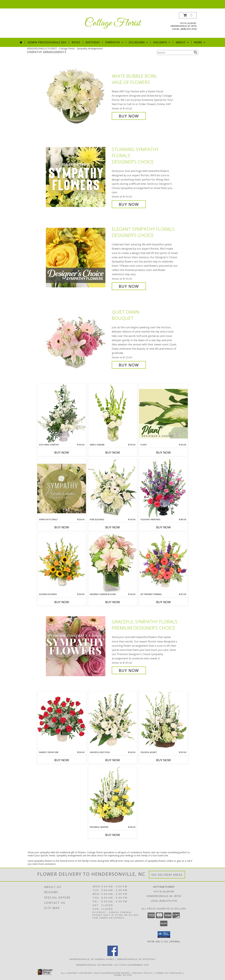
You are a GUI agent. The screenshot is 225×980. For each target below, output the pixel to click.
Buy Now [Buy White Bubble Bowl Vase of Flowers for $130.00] (129, 116)
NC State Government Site (132, 965)
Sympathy (115, 42)
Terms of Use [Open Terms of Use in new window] (123, 975)
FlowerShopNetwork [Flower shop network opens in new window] (115, 973)
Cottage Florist (112, 23)
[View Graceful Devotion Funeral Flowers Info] (113, 721)
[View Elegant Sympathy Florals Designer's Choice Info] (78, 258)
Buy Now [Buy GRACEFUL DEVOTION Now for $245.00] (113, 760)
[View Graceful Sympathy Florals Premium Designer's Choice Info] (78, 646)
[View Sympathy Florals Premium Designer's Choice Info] (62, 488)
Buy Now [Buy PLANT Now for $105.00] (163, 452)
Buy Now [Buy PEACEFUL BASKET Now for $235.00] (163, 760)
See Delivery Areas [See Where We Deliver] (167, 875)
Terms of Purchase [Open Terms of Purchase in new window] (169, 973)
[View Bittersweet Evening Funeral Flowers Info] (163, 563)
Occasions (139, 42)
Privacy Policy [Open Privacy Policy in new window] (143, 973)
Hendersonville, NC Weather (94, 965)
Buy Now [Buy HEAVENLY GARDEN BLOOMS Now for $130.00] (113, 602)
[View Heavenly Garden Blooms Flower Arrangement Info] (113, 563)
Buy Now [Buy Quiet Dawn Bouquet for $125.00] (129, 365)
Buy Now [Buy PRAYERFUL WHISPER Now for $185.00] (113, 835)
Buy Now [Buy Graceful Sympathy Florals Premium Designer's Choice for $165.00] (129, 670)
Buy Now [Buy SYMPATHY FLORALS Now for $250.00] (62, 527)
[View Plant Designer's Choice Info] (163, 414)
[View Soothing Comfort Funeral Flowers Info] (62, 414)
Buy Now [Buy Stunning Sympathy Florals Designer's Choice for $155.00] (129, 204)
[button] (188, 15)
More (200, 42)
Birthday (93, 42)
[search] (195, 52)
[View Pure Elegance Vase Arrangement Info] (113, 488)
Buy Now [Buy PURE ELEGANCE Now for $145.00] (113, 527)
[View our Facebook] (113, 955)
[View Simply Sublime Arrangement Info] (113, 413)
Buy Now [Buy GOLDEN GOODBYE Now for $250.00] (62, 602)
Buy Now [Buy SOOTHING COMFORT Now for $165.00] (62, 452)
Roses (76, 42)
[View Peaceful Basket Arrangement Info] (163, 721)
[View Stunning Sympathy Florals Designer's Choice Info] (78, 177)
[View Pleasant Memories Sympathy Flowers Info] (163, 488)
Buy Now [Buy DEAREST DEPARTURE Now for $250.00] (62, 760)
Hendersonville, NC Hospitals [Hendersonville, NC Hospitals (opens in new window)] (136, 959)
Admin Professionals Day (47, 42)
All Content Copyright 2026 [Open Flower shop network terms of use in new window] (80, 973)
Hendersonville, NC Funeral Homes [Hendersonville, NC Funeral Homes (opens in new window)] (92, 959)
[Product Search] (175, 52)
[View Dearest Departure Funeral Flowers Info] (62, 721)
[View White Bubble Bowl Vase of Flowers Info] (78, 96)
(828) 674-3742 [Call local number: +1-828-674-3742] (189, 29)
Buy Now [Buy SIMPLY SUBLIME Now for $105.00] (113, 452)
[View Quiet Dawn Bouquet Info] (78, 338)
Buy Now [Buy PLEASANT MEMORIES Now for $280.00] (163, 527)
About (183, 42)
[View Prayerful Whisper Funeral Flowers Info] (113, 796)
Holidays (162, 42)
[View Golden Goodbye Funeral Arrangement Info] (62, 563)
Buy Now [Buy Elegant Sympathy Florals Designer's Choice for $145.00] (129, 286)
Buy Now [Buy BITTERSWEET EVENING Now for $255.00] (163, 602)
